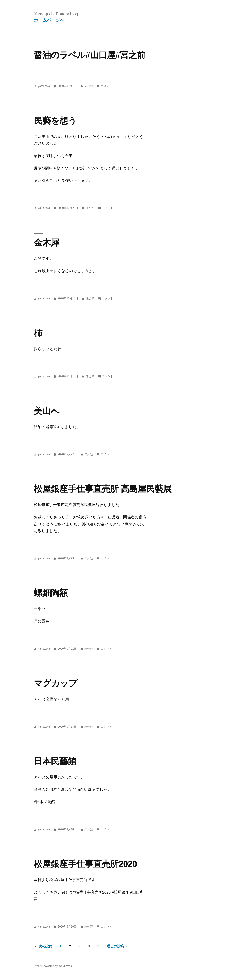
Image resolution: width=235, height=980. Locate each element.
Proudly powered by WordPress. (53, 966)
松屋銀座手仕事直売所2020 (85, 864)
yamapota (44, 86)
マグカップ (55, 683)
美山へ (47, 411)
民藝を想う (55, 121)
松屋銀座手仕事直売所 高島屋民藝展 (103, 489)
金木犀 (47, 243)
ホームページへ (49, 20)
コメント (106, 86)
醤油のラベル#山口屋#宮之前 (90, 55)
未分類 (89, 86)
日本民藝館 (55, 761)
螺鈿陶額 (51, 593)
